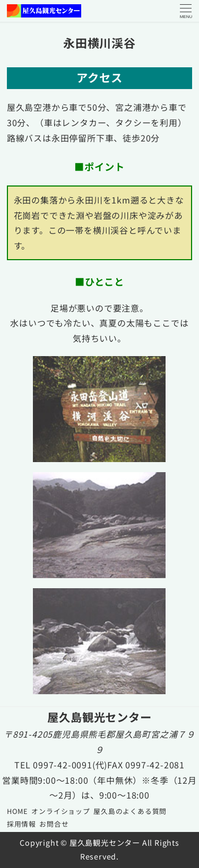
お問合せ (54, 824)
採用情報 (21, 824)
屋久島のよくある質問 (130, 811)
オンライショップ (60, 811)
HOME (18, 811)
